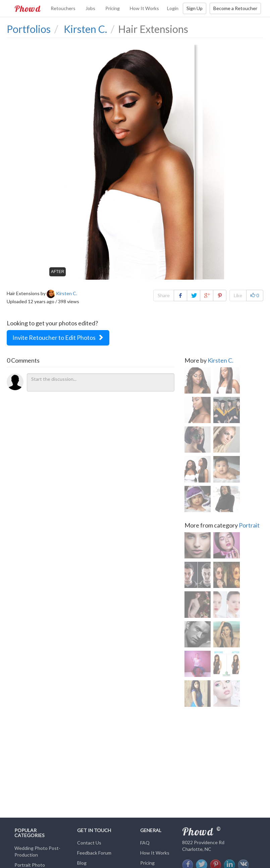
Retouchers (63, 8)
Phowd (28, 8)
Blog (82, 863)
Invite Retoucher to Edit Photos (58, 337)
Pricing (113, 8)
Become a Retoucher (235, 8)
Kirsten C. (221, 360)
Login (173, 8)
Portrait (249, 528)
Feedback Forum (94, 853)
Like (238, 295)
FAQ (145, 843)
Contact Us (89, 843)
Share (164, 295)
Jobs (90, 8)
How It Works (144, 8)
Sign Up (195, 8)
